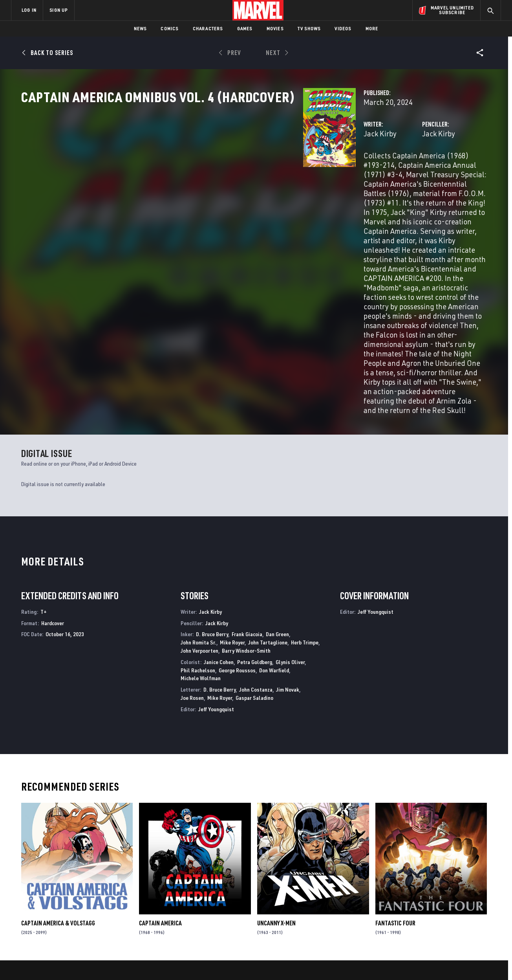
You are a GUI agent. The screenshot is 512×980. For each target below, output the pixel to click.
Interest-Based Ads (391, 961)
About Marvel (93, 875)
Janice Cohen (219, 540)
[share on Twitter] (429, 895)
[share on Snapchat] (429, 912)
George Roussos (237, 549)
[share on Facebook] (407, 895)
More (372, 28)
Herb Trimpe (305, 521)
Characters (208, 28)
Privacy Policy (107, 961)
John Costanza (256, 568)
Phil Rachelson (198, 549)
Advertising (165, 875)
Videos (343, 28)
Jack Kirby (183, 168)
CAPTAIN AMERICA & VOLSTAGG (58, 802)
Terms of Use (71, 961)
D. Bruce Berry (212, 513)
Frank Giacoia (247, 513)
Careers (85, 897)
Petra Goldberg (255, 540)
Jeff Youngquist (216, 588)
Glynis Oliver (290, 540)
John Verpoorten (199, 529)
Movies (275, 28)
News (140, 28)
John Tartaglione (268, 521)
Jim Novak (288, 568)
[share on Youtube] (407, 912)
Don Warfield (274, 549)
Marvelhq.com (169, 897)
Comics (169, 28)
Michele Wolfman (201, 557)
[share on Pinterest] (450, 912)
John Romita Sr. (198, 521)
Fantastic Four (395, 802)
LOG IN (29, 10)
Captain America (160, 802)
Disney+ (160, 886)
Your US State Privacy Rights (159, 961)
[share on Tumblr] (472, 895)
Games (245, 28)
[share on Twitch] (472, 912)
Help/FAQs (88, 886)
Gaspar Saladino (254, 577)
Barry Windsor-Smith (246, 529)
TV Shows (309, 28)
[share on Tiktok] (407, 928)
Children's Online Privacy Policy (281, 961)
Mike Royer (232, 521)
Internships (91, 909)
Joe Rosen (192, 577)
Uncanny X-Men (276, 802)
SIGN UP (59, 10)
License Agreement (342, 961)
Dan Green (277, 513)
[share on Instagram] (450, 895)
